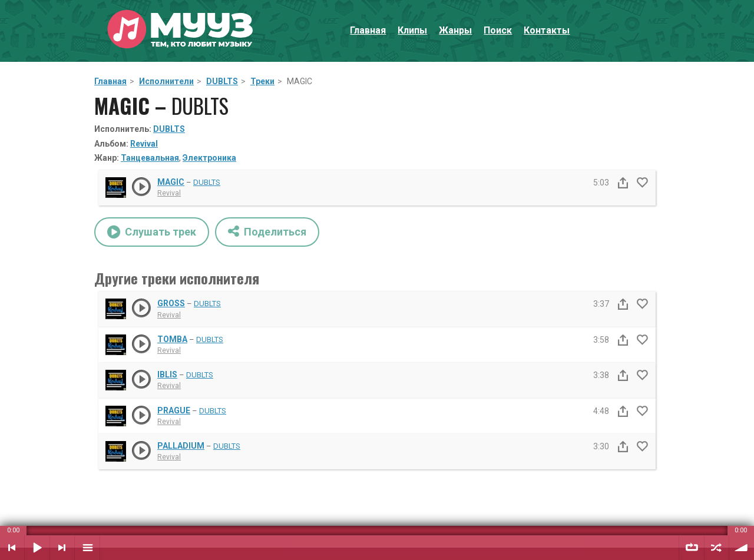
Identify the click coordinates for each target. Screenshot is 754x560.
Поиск (498, 30)
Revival (144, 144)
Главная (368, 30)
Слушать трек (152, 232)
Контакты (547, 30)
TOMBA (172, 339)
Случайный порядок (717, 548)
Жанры (455, 30)
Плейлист (87, 548)
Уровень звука (742, 548)
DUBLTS (222, 81)
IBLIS (167, 375)
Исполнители (166, 81)
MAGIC (171, 182)
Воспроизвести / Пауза (37, 548)
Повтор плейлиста (692, 548)
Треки (262, 81)
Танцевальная (150, 158)
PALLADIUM (181, 446)
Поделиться (267, 231)
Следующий (62, 548)
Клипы (412, 30)
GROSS (171, 303)
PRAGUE (174, 410)
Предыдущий (12, 548)
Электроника (209, 158)
